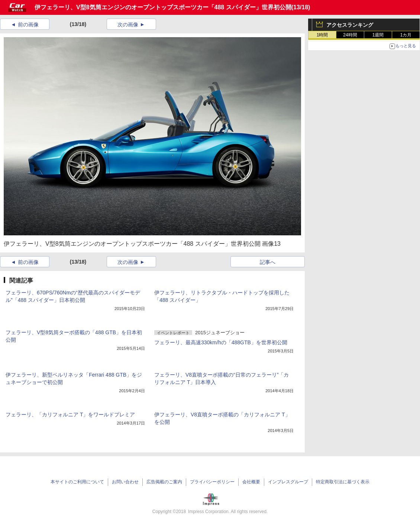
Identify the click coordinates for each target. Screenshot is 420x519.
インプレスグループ (288, 482)
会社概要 (251, 482)
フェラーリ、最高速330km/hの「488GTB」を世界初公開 (221, 342)
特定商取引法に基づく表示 (343, 482)
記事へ (268, 262)
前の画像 (28, 25)
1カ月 (406, 35)
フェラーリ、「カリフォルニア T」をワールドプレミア (70, 415)
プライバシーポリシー (212, 482)
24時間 (350, 35)
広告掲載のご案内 (164, 482)
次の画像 (128, 25)
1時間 (322, 35)
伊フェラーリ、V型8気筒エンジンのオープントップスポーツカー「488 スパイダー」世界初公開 (163, 7)
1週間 (378, 35)
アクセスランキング (350, 25)
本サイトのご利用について (77, 482)
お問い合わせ (125, 482)
